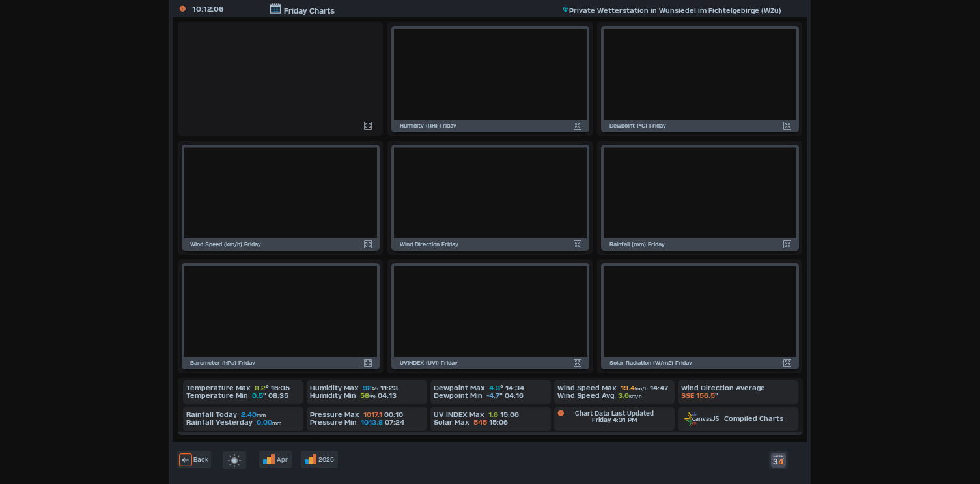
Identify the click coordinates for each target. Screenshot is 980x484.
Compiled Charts (734, 418)
